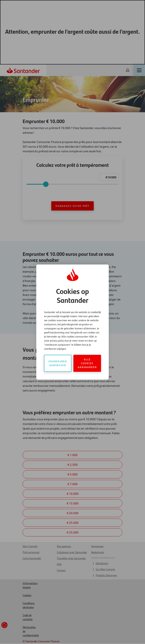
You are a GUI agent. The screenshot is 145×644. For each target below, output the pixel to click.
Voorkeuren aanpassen (58, 363)
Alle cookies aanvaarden (87, 363)
